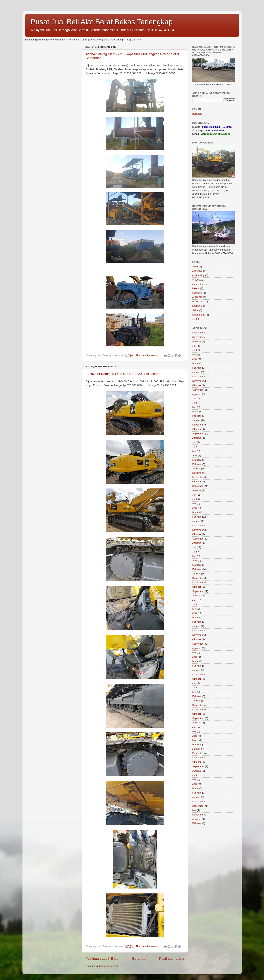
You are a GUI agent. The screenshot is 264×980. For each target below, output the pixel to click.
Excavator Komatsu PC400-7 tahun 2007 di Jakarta (123, 374)
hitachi (196, 288)
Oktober (197, 385)
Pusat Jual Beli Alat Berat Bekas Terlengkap (102, 22)
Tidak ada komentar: (147, 355)
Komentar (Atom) (109, 966)
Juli (194, 346)
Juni (195, 350)
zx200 (196, 319)
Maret (196, 363)
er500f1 (197, 280)
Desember (198, 333)
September (198, 390)
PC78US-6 (198, 302)
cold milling (199, 275)
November (198, 337)
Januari (196, 372)
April (195, 359)
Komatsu (197, 293)
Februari (197, 368)
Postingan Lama (172, 958)
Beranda (139, 958)
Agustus (197, 341)
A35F (195, 267)
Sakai (195, 310)
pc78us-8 (197, 306)
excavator (198, 284)
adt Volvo (197, 271)
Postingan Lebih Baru (102, 958)
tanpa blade (199, 315)
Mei (194, 355)
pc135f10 (197, 297)
